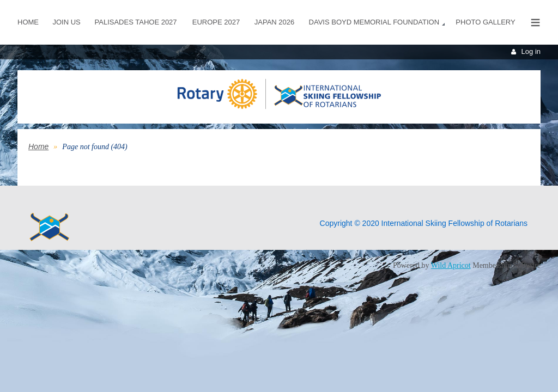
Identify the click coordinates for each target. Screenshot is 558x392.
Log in (531, 51)
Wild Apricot (451, 265)
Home (38, 146)
